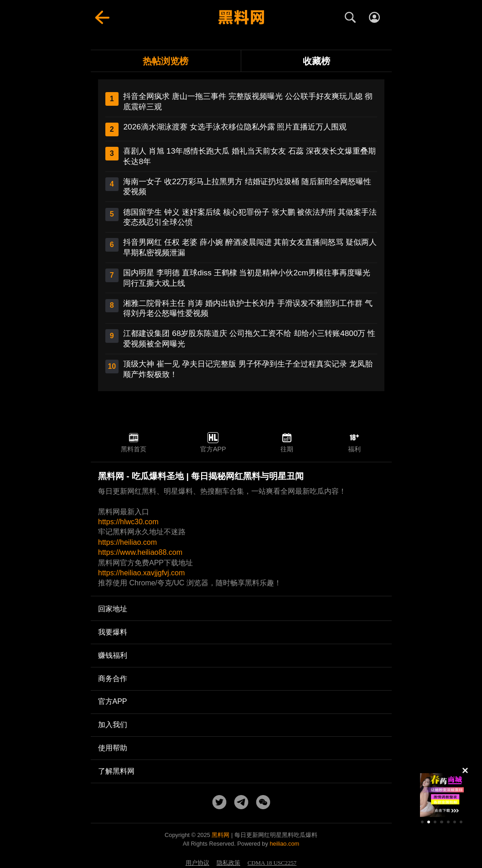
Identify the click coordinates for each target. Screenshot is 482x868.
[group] (442, 795)
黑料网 (220, 835)
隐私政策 (228, 863)
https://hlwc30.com (128, 522)
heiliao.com (284, 844)
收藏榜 (316, 61)
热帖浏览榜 (166, 61)
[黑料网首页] (241, 17)
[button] (422, 822)
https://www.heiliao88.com (140, 552)
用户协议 (197, 863)
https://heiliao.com (127, 542)
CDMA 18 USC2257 (272, 863)
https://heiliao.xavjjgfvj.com (141, 573)
